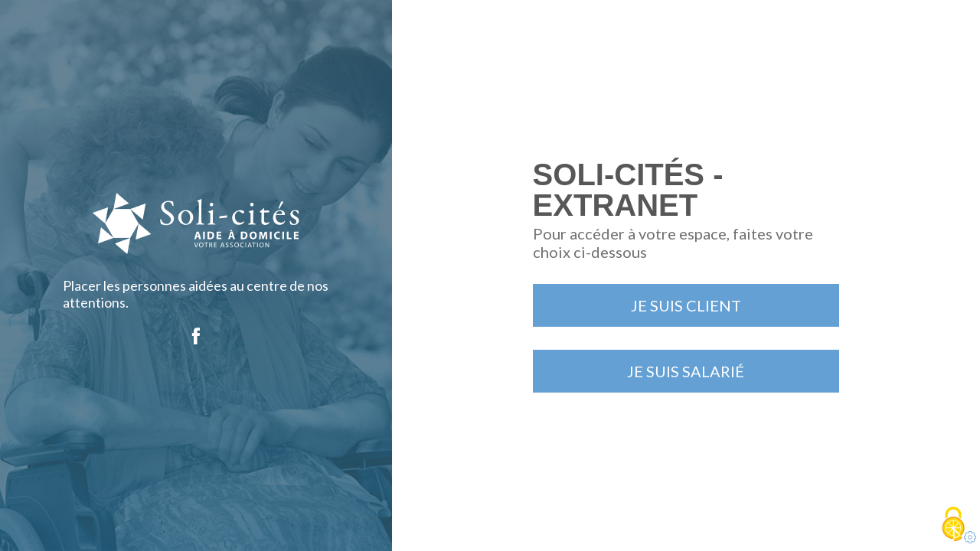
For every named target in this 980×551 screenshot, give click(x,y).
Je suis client (686, 305)
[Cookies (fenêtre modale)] (953, 525)
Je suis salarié (686, 371)
